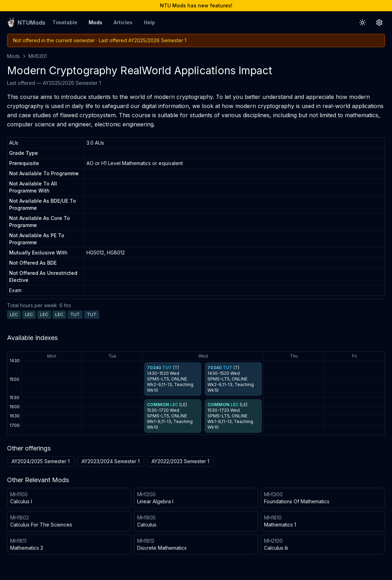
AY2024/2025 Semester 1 (41, 461)
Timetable (65, 22)
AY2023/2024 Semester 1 (111, 461)
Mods (95, 22)
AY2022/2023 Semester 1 (180, 461)
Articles (123, 22)
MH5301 (38, 56)
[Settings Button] (379, 23)
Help (149, 22)
